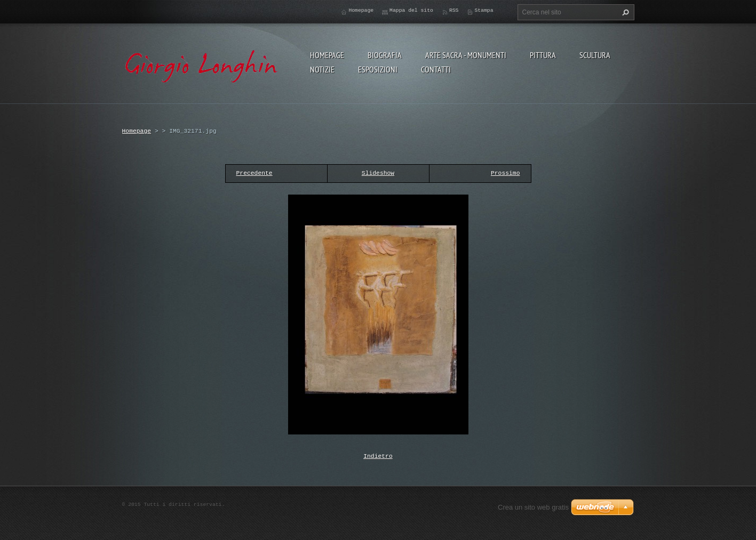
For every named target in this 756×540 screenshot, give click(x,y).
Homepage (327, 55)
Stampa (484, 10)
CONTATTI (436, 69)
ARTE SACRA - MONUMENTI (466, 55)
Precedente (254, 173)
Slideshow (378, 173)
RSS (454, 10)
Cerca (624, 12)
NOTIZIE (322, 69)
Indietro (378, 456)
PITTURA (543, 55)
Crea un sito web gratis (533, 506)
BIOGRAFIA (385, 55)
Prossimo (506, 173)
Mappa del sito (411, 10)
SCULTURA (595, 55)
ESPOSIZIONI (378, 69)
